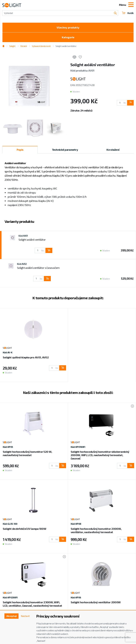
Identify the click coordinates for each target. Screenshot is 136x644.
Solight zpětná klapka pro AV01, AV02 (26, 358)
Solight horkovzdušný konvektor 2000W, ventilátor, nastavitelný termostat (96, 531)
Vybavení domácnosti (41, 47)
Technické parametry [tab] (65, 151)
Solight (12, 47)
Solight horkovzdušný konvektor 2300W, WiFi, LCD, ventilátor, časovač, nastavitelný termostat (32, 605)
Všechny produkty (68, 28)
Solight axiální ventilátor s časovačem (38, 269)
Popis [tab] (20, 151)
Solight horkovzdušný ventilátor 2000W (96, 603)
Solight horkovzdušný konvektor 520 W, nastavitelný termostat (27, 455)
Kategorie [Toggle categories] (68, 38)
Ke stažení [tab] (113, 151)
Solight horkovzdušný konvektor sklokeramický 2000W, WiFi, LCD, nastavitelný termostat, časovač (100, 456)
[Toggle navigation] (131, 5)
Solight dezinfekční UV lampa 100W (24, 530)
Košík (128, 13)
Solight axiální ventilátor (66, 47)
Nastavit (25, 616)
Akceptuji (10, 616)
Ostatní (24, 47)
